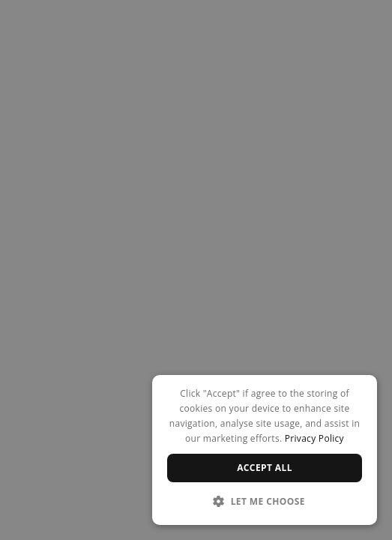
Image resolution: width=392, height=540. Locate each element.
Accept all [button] (265, 468)
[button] (265, 501)
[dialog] (265, 450)
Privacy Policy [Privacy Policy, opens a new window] (314, 438)
